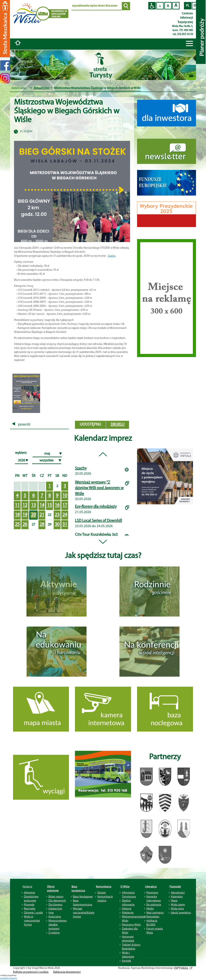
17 (65, 505)
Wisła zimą (177, 908)
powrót (21, 425)
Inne (51, 912)
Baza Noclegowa (83, 896)
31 (65, 525)
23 (57, 515)
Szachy (81, 468)
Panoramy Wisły (131, 924)
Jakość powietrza (181, 912)
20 (33, 515)
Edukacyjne (55, 908)
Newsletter (153, 916)
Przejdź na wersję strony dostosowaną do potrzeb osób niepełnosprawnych (152, 6)
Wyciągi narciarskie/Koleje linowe (84, 912)
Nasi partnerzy (155, 912)
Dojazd (101, 892)
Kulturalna (55, 916)
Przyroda (29, 904)
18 (17, 515)
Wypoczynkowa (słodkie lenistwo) (58, 924)
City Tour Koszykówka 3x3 (96, 535)
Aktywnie (30, 892)
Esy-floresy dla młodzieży (96, 507)
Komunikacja (104, 886)
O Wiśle (125, 886)
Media (150, 908)
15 (49, 505)
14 (42, 505)
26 (25, 525)
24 (65, 515)
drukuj (117, 425)
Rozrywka (30, 908)
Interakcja (151, 886)
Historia (127, 908)
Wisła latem (178, 904)
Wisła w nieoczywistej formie (32, 920)
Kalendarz (177, 896)
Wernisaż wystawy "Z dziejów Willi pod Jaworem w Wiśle (99, 488)
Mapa (174, 900)
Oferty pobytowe (53, 888)
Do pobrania (154, 904)
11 (17, 505)
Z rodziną (54, 933)
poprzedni (5, 978)
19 (25, 515)
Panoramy (152, 892)
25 (17, 525)
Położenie (128, 912)
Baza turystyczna (78, 888)
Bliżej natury (56, 896)
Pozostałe (175, 886)
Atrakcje (27, 886)
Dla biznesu (56, 904)
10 (65, 496)
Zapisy (112, 256)
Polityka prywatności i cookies (31, 972)
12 (25, 505)
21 (42, 515)
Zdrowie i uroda (33, 912)
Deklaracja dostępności (67, 972)
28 (42, 525)
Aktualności (41, 88)
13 (33, 505)
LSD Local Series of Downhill (98, 521)
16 (57, 505)
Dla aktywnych (57, 900)
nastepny (13, 978)
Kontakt (126, 961)
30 (57, 525)
